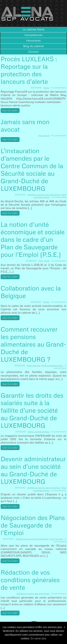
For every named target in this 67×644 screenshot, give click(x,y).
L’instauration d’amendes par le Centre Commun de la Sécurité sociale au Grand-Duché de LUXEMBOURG (32, 170)
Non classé (44, 136)
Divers (46, 88)
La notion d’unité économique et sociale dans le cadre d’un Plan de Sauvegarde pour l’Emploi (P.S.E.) (33, 239)
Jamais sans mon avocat (25, 125)
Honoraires (33, 40)
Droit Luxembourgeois (52, 366)
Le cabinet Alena (34, 29)
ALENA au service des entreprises (44, 195)
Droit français (34, 366)
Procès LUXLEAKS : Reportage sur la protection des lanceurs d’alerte (29, 70)
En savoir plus (38, 638)
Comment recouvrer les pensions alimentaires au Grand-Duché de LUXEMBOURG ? (33, 344)
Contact (33, 52)
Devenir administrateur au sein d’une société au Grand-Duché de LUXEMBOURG (33, 470)
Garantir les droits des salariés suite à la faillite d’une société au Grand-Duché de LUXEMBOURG (32, 410)
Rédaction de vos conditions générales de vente (30, 580)
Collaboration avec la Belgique (31, 292)
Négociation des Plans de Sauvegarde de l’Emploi (33, 525)
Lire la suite (10, 111)
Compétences (33, 35)
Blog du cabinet (33, 46)
